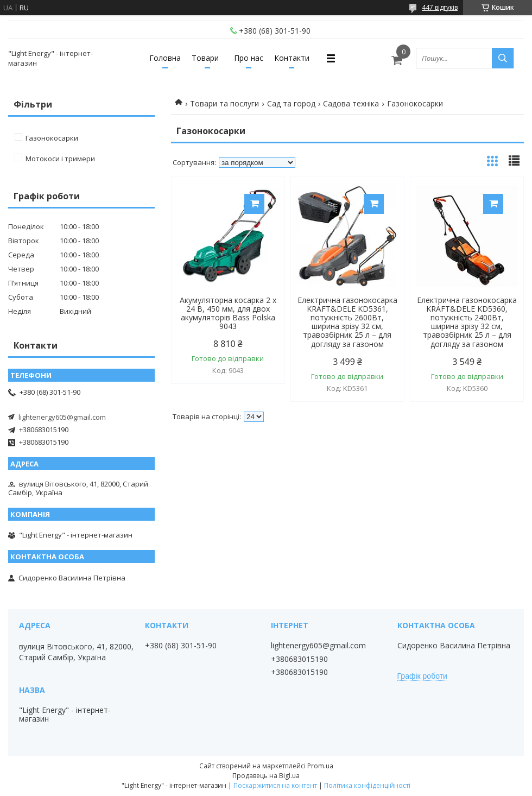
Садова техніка (351, 103)
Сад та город (291, 103)
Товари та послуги (224, 103)
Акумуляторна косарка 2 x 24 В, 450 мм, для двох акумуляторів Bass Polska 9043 (228, 313)
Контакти (292, 58)
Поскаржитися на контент (275, 785)
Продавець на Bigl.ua (266, 776)
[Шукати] (503, 58)
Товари (205, 58)
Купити (254, 204)
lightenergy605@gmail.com (62, 417)
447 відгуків (440, 7)
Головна (165, 58)
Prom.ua (320, 766)
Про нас (249, 58)
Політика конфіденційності (367, 785)
